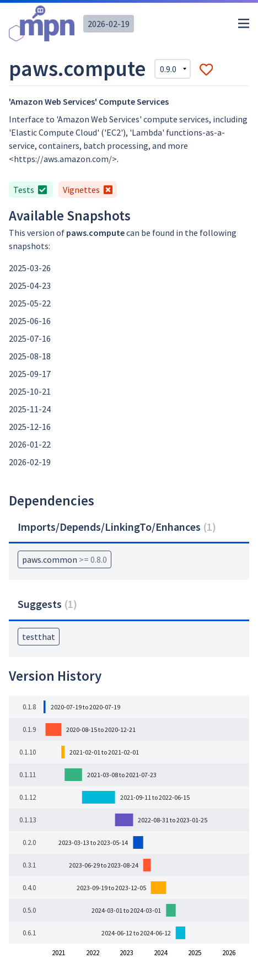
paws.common (64, 559)
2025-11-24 (30, 409)
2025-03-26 (30, 268)
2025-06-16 (30, 321)
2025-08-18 (30, 356)
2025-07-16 (30, 338)
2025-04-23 (30, 286)
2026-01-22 (30, 444)
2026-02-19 (109, 24)
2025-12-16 (30, 427)
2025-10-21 (30, 391)
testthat (39, 637)
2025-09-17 (30, 374)
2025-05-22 (30, 303)
